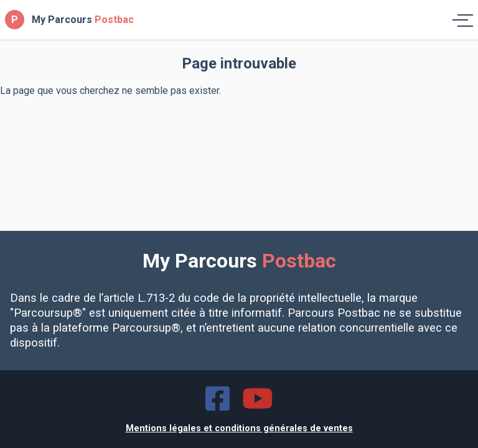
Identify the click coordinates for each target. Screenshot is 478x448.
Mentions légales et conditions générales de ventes (239, 428)
